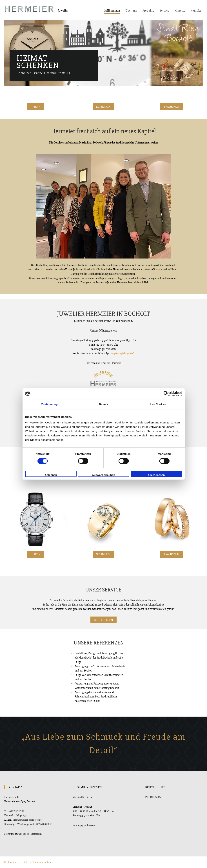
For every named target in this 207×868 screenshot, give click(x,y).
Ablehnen (51, 475)
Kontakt (196, 11)
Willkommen (112, 11)
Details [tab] (104, 404)
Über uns (131, 11)
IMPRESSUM (153, 797)
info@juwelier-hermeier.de (27, 820)
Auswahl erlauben (103, 475)
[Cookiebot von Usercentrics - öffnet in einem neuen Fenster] (166, 394)
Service (164, 11)
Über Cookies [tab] (158, 404)
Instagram (36, 834)
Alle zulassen (156, 475)
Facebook (24, 834)
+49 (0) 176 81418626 (123, 353)
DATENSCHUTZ (155, 787)
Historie (180, 11)
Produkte (148, 11)
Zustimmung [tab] (49, 404)
